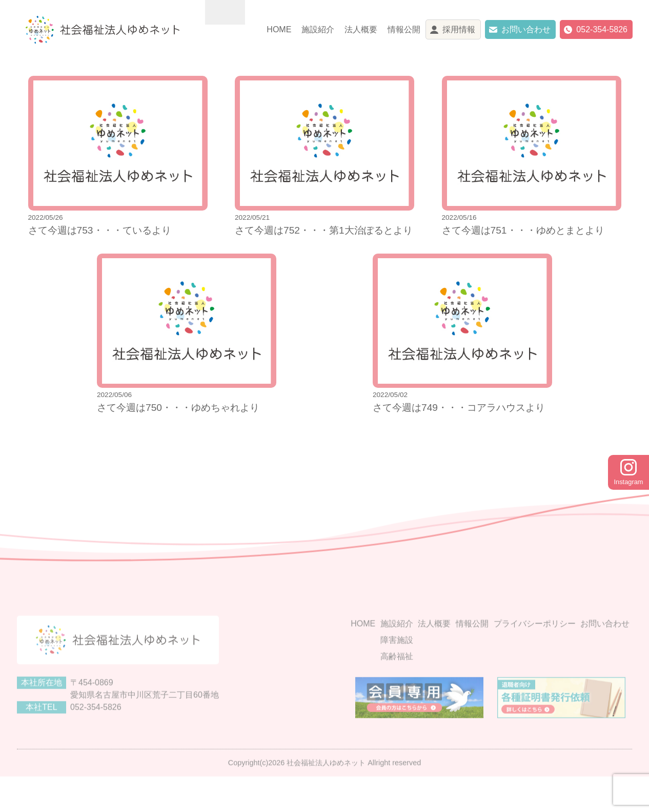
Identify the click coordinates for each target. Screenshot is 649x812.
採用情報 (459, 29)
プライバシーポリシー (535, 651)
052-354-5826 (602, 29)
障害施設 (397, 667)
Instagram (629, 472)
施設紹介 (318, 29)
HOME (279, 29)
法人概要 (361, 29)
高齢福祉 (397, 684)
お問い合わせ (526, 29)
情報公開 (404, 29)
